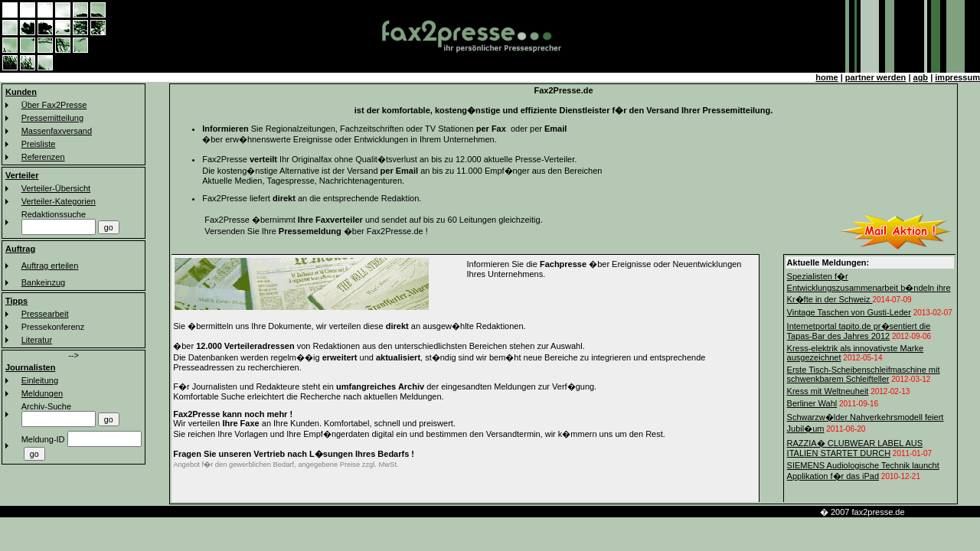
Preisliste (39, 144)
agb (921, 77)
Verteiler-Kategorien (59, 201)
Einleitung (40, 380)
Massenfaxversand (57, 131)
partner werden (875, 77)
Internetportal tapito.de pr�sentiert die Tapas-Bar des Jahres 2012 (859, 331)
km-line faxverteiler (945, 512)
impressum (957, 77)
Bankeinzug (44, 282)
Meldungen (42, 393)
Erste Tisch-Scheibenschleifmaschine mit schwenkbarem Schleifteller (864, 374)
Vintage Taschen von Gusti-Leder (849, 312)
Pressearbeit (45, 314)
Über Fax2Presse (54, 105)
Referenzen (43, 157)
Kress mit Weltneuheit (828, 391)
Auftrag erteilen (50, 266)
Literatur (37, 340)
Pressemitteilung (52, 118)
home (826, 77)
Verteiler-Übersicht (56, 188)
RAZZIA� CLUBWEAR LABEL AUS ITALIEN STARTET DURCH (855, 448)
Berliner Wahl (812, 403)
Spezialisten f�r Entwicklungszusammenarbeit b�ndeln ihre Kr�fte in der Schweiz (869, 288)
